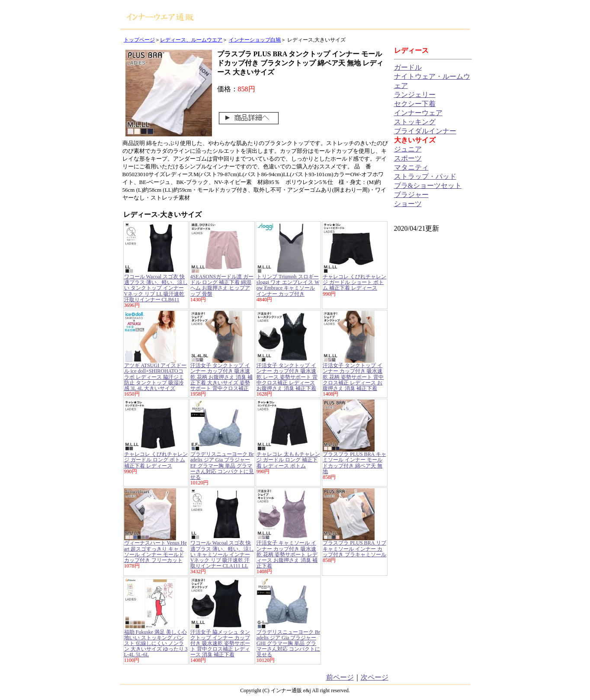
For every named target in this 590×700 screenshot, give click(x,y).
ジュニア (408, 149)
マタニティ (411, 167)
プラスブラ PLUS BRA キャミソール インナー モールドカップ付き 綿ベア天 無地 (354, 463)
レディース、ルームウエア (191, 40)
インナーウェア (418, 113)
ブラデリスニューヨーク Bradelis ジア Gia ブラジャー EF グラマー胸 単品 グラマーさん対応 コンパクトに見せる (222, 466)
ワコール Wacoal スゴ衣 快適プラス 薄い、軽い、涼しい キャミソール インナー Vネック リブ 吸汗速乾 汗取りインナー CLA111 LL (222, 554)
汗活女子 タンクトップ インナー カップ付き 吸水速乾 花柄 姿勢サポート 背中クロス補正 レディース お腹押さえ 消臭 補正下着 (353, 377)
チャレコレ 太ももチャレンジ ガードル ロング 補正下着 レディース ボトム (288, 460)
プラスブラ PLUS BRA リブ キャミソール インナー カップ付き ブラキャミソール (354, 548)
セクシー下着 (415, 104)
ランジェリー (415, 95)
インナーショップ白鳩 (255, 40)
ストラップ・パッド (425, 176)
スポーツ (408, 158)
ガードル (408, 67)
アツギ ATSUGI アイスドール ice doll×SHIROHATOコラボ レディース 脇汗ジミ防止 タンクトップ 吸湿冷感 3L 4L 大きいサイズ (156, 377)
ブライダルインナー (425, 131)
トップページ (139, 40)
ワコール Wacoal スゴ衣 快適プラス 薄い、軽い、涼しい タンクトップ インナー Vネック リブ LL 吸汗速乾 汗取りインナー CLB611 (156, 288)
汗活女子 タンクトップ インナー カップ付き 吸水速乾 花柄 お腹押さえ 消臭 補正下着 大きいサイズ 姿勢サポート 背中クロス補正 (221, 377)
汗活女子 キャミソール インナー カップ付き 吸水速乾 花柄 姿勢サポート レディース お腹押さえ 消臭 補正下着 (287, 554)
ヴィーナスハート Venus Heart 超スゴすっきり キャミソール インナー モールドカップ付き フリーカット (156, 552)
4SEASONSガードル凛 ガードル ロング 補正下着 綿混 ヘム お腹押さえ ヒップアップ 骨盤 (222, 285)
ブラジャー (411, 195)
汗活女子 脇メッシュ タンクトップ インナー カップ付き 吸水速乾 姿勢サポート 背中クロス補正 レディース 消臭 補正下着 (220, 644)
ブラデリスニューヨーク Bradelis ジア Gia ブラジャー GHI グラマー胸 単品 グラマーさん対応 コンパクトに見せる (288, 644)
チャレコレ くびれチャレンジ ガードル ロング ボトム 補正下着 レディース (156, 460)
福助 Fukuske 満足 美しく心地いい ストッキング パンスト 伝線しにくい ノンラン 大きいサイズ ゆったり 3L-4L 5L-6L (156, 644)
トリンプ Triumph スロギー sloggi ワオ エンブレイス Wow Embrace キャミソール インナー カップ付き (288, 285)
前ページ (340, 677)
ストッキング (415, 122)
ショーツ (408, 204)
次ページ (375, 677)
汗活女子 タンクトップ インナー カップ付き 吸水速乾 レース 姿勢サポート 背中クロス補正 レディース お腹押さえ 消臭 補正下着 (287, 377)
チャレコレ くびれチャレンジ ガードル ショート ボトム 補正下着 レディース (354, 282)
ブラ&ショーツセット (428, 185)
